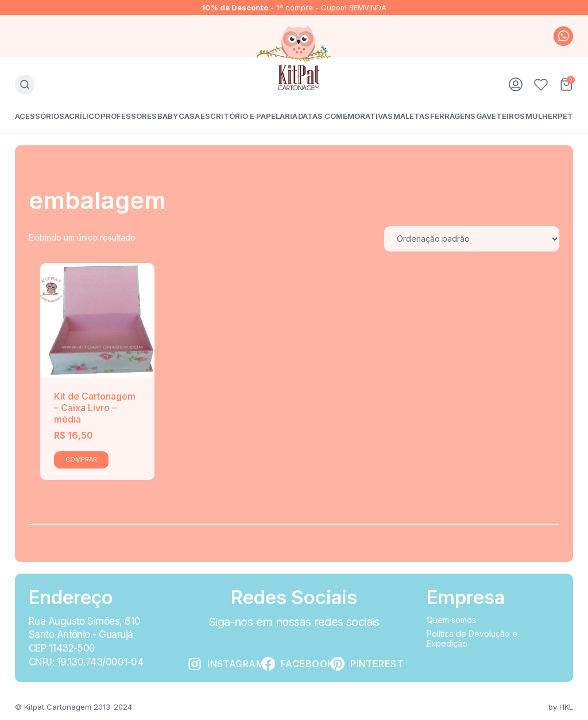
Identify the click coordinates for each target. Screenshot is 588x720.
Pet (565, 116)
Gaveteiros (500, 116)
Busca (25, 84)
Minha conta (516, 84)
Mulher (541, 116)
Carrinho (566, 84)
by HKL (561, 707)
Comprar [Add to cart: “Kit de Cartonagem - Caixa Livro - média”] (81, 460)
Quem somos (451, 620)
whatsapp (563, 36)
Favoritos (541, 84)
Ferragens (453, 116)
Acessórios (40, 116)
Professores (129, 116)
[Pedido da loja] (472, 239)
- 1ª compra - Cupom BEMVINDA (294, 7)
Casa (189, 116)
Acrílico (82, 116)
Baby (168, 116)
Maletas (411, 116)
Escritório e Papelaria (249, 116)
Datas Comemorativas (345, 116)
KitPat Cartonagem (294, 58)
